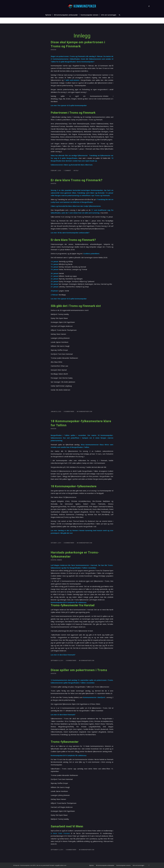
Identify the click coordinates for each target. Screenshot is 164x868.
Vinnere (59, 560)
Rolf (77, 171)
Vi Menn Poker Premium (60, 833)
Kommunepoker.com (85, 412)
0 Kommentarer (69, 412)
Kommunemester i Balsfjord (94, 697)
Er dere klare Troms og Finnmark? (77, 180)
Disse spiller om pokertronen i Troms (79, 670)
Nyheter (135, 21)
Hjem (129, 21)
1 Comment (67, 171)
